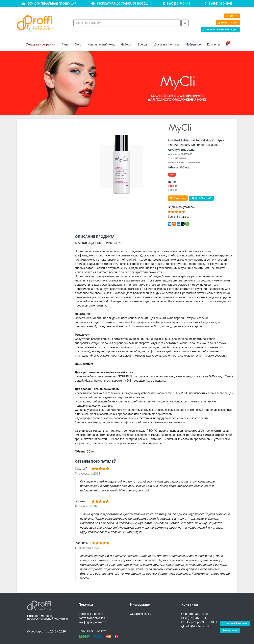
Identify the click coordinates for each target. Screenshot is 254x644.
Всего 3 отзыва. (178, 217)
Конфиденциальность (93, 622)
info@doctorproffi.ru (197, 626)
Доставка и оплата (167, 44)
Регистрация (228, 23)
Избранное (193, 44)
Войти (232, 16)
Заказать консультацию (220, 29)
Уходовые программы (41, 44)
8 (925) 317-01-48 (178, 4)
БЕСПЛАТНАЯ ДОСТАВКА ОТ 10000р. (122, 4)
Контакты (213, 44)
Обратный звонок (235, 624)
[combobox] (127, 23)
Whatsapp (230, 630)
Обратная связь (140, 614)
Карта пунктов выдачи (93, 618)
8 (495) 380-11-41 (220, 4)
